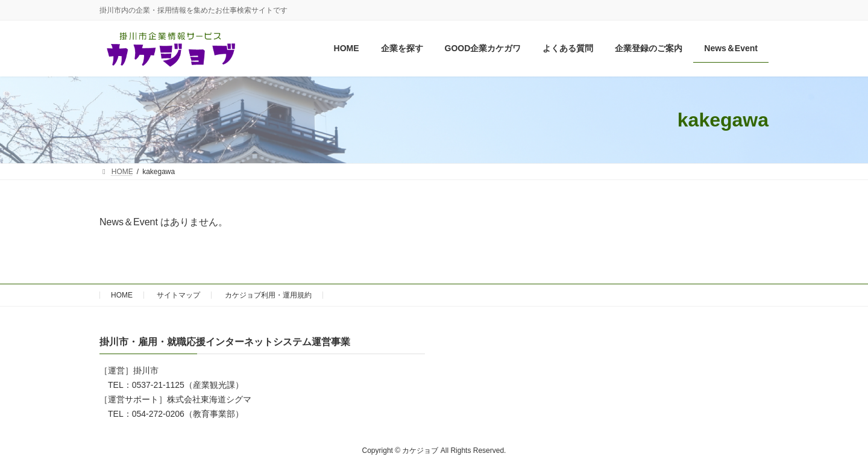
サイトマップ (178, 295)
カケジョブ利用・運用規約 (268, 295)
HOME (122, 295)
